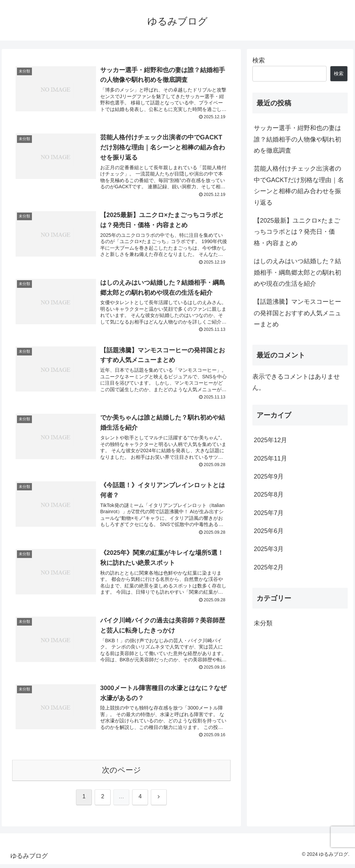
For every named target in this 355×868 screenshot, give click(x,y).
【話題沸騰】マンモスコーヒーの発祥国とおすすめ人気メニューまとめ (297, 313)
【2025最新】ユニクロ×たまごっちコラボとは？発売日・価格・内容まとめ (297, 232)
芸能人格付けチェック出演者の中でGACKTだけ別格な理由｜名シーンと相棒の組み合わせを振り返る (299, 185)
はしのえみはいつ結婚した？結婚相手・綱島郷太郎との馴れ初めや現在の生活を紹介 (297, 272)
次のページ (122, 774)
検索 (259, 60)
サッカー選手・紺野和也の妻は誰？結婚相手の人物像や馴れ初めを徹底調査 (297, 139)
